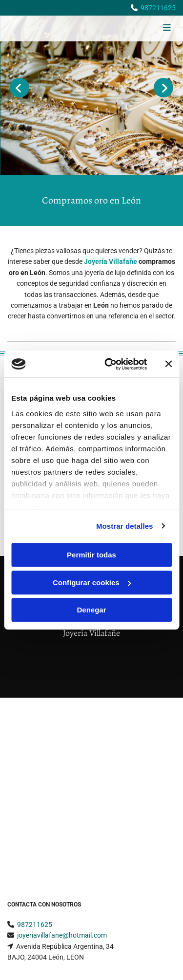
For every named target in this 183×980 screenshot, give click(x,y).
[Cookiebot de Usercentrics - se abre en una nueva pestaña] (109, 364)
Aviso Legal (25, 838)
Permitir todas (91, 555)
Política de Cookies (36, 860)
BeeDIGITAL (158, 949)
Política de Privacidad (40, 849)
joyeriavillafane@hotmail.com (62, 769)
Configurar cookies (92, 582)
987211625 (158, 8)
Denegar (91, 610)
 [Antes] (20, 88)
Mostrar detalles (125, 526)
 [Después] (163, 88)
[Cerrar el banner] (168, 364)
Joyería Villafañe (111, 261)
